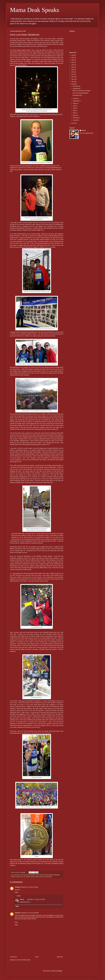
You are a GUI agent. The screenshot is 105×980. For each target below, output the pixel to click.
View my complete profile (86, 133)
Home (37, 957)
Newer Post (14, 957)
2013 (73, 84)
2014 (73, 82)
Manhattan (57, 875)
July (74, 106)
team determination (47, 877)
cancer (37, 875)
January (75, 120)
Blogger (60, 971)
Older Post (60, 957)
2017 (73, 74)
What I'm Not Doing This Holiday (81, 91)
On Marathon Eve (77, 95)
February (75, 118)
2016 (73, 77)
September (76, 101)
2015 (73, 79)
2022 (73, 62)
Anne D (22, 899)
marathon (13, 877)
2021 (73, 65)
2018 (73, 72)
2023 (73, 60)
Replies (19, 896)
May (74, 111)
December (76, 86)
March (75, 115)
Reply (16, 892)
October (75, 99)
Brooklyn (33, 875)
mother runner (20, 877)
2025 (73, 55)
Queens (33, 877)
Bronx (29, 875)
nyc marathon (27, 877)
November (76, 89)
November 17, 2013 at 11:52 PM (36, 899)
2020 (73, 67)
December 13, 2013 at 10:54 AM (30, 913)
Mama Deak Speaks (35, 10)
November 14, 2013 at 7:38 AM (29, 887)
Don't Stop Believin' (26, 469)
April (74, 113)
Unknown (18, 887)
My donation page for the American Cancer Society (26, 860)
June (74, 108)
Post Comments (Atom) (24, 960)
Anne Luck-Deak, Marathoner (81, 93)
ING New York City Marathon (47, 875)
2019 (73, 70)
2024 (73, 58)
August (75, 103)
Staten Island (39, 877)
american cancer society (21, 875)
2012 (73, 123)
